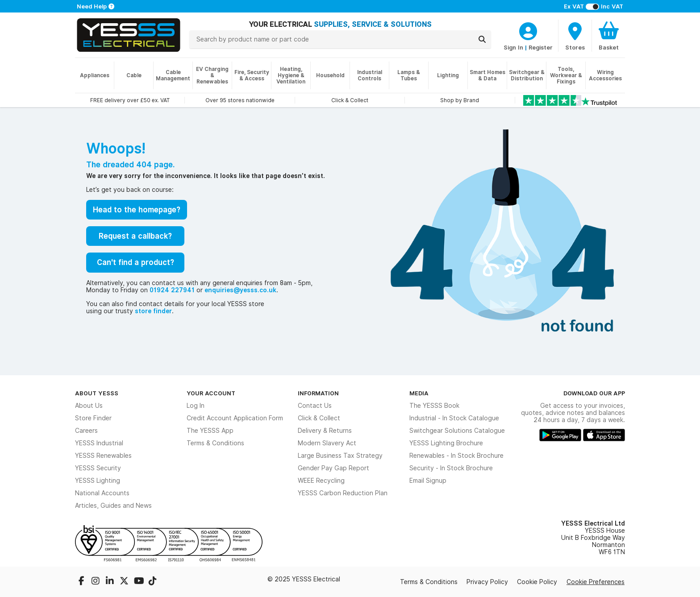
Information (318, 393)
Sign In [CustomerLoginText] (513, 47)
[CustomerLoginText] (528, 30)
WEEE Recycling (321, 481)
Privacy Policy (487, 582)
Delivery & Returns (325, 431)
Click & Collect (319, 418)
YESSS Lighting (98, 481)
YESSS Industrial (99, 443)
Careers (86, 431)
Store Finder (93, 418)
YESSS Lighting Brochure (446, 443)
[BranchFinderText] (575, 36)
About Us (89, 406)
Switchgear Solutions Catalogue (457, 431)
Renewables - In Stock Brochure (456, 456)
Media (419, 393)
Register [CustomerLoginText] (541, 47)
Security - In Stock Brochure (451, 468)
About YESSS (97, 393)
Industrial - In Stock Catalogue (454, 418)
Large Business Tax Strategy (340, 456)
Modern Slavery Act (327, 443)
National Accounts (102, 493)
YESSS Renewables (103, 456)
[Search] (482, 39)
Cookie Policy (537, 582)
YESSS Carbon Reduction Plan (343, 493)
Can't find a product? (135, 262)
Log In (196, 406)
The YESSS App (210, 431)
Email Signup (428, 481)
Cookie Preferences (596, 582)
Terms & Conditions (215, 443)
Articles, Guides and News (113, 506)
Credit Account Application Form (235, 418)
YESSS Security (98, 468)
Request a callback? (135, 236)
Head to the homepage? (137, 210)
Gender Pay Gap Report (333, 468)
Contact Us (315, 406)
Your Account (211, 393)
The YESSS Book (434, 406)
